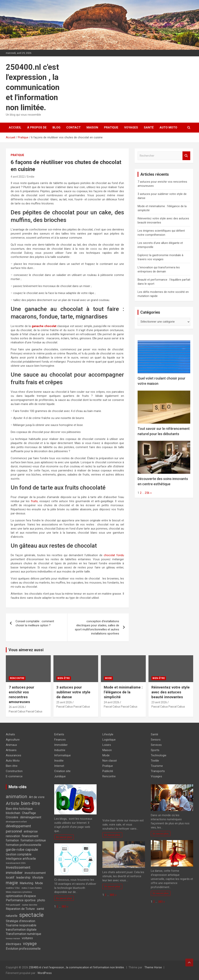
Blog (56, 127)
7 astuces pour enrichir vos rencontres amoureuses (21, 694)
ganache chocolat (44, 326)
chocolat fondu (114, 555)
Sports (155, 750)
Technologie (159, 755)
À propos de (37, 127)
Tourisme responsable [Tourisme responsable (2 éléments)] (21, 925)
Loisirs (107, 745)
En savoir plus (64, 837)
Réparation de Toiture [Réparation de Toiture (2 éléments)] (20, 909)
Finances (60, 740)
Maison (92, 127)
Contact (73, 127)
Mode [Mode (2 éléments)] (39, 883)
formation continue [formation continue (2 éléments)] (33, 840)
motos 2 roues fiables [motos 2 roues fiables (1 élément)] (32, 888)
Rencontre (17, 678)
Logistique (109, 740)
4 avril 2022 (18, 177)
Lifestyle (108, 734)
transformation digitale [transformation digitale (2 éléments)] (21, 930)
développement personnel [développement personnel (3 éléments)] (18, 829)
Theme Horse (153, 967)
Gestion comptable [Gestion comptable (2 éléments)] (19, 854)
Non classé (110, 761)
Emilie (31, 177)
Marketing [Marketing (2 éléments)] (26, 883)
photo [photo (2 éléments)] (41, 900)
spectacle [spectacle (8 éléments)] (31, 915)
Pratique (111, 127)
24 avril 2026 (112, 702)
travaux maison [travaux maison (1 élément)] (13, 939)
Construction (14, 771)
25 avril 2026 (64, 702)
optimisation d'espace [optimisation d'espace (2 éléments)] (21, 896)
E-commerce (14, 776)
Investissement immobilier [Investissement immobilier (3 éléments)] (18, 870)
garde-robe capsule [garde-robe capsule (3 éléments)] (22, 850)
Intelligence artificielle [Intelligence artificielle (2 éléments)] (21, 859)
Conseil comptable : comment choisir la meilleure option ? (35, 623)
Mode (108, 678)
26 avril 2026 (17, 707)
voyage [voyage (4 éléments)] (30, 943)
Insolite (59, 761)
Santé (149, 127)
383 (64, 907)
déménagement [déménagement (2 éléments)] (31, 817)
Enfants (59, 734)
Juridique (60, 776)
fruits (34, 501)
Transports (158, 771)
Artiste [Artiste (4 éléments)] (13, 803)
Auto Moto (168, 127)
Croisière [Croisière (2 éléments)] (12, 817)
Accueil (15, 127)
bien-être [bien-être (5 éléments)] (31, 803)
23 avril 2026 (159, 702)
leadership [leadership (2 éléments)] (23, 877)
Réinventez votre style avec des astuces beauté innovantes (171, 692)
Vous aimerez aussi (26, 650)
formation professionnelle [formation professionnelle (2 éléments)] (24, 845)
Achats (10, 734)
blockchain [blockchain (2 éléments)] (13, 813)
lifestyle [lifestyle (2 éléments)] (38, 877)
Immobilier (61, 745)
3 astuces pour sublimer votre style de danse (73, 692)
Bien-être (64, 678)
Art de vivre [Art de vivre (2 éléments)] (37, 797)
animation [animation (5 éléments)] (17, 796)
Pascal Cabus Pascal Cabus (26, 711)
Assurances (14, 755)
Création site (62, 771)
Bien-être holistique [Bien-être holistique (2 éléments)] (19, 809)
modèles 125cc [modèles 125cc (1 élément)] (13, 888)
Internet (59, 766)
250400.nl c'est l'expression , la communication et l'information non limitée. (33, 87)
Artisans (11, 750)
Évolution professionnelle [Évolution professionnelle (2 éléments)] (23, 949)
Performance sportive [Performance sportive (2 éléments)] (21, 900)
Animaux (11, 745)
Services (156, 745)
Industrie (60, 750)
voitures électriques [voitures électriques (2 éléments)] (19, 941)
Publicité (108, 771)
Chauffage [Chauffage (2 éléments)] (29, 813)
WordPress (45, 973)
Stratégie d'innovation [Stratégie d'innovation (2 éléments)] (21, 921)
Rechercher (186, 156)
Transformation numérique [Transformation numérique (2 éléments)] (24, 934)
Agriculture (13, 740)
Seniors (156, 740)
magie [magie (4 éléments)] (12, 883)
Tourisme (157, 766)
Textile (155, 761)
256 (147, 493)
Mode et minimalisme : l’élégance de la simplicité (123, 692)
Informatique (62, 755)
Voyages (131, 127)
